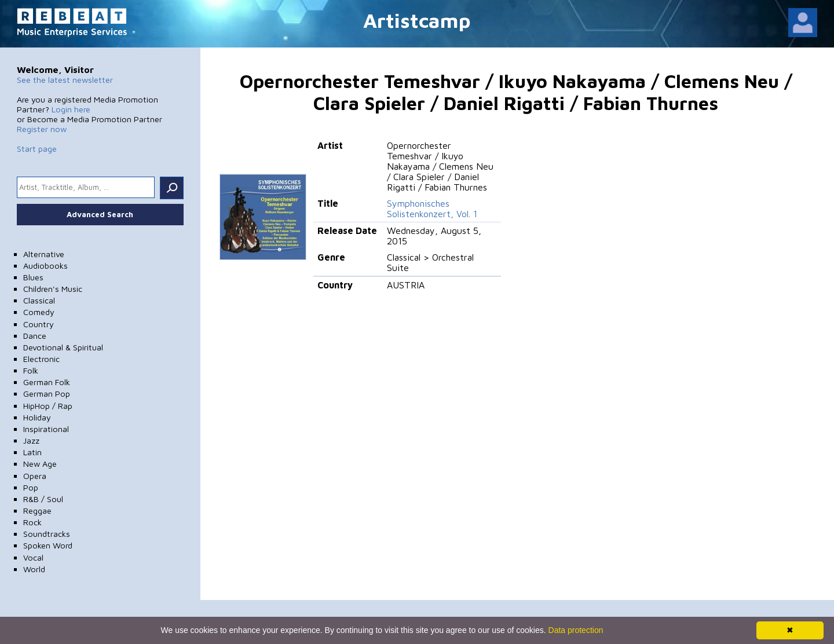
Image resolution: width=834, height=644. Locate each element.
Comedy (39, 312)
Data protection (576, 630)
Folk (31, 370)
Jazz (31, 440)
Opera (35, 476)
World (34, 569)
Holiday (37, 417)
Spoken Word (48, 545)
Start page (37, 149)
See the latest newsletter (65, 80)
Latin (32, 452)
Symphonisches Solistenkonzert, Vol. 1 (432, 208)
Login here (71, 109)
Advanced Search (100, 214)
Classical (39, 300)
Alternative (44, 254)
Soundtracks (47, 534)
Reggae (37, 511)
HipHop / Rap (48, 406)
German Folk (47, 382)
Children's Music (53, 289)
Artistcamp (417, 20)
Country (39, 324)
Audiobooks (45, 266)
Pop (31, 487)
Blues (33, 277)
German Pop (47, 394)
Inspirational (46, 429)
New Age (40, 464)
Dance (35, 336)
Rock (32, 522)
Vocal (33, 557)
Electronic (41, 359)
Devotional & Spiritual (63, 347)
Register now (42, 129)
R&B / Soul (43, 499)
